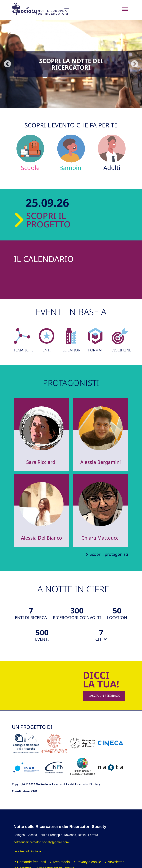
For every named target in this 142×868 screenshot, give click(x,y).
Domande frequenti (31, 862)
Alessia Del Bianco (41, 538)
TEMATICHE (22, 340)
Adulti (112, 153)
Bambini (71, 153)
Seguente (135, 64)
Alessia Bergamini (101, 462)
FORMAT (95, 340)
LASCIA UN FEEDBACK (104, 696)
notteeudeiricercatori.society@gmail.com (41, 842)
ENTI (47, 340)
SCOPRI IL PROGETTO (40, 220)
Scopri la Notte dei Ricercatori (71, 64)
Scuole (30, 153)
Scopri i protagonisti (109, 554)
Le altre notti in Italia (27, 851)
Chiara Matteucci (100, 538)
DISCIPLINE (120, 340)
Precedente (7, 64)
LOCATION (71, 340)
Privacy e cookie (89, 862)
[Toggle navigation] (125, 9)
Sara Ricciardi (42, 462)
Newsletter (116, 862)
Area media (61, 862)
